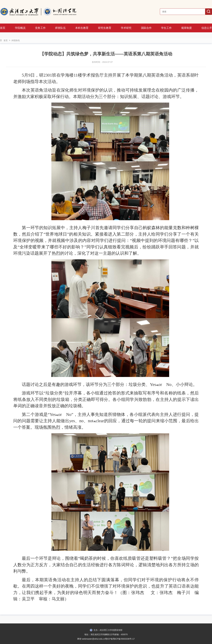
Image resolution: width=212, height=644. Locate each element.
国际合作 (146, 28)
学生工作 (166, 28)
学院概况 (20, 28)
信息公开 (207, 28)
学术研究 (126, 28)
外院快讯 (16, 40)
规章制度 (187, 28)
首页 (3, 28)
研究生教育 (105, 28)
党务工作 (40, 28)
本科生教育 (82, 28)
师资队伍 (60, 28)
